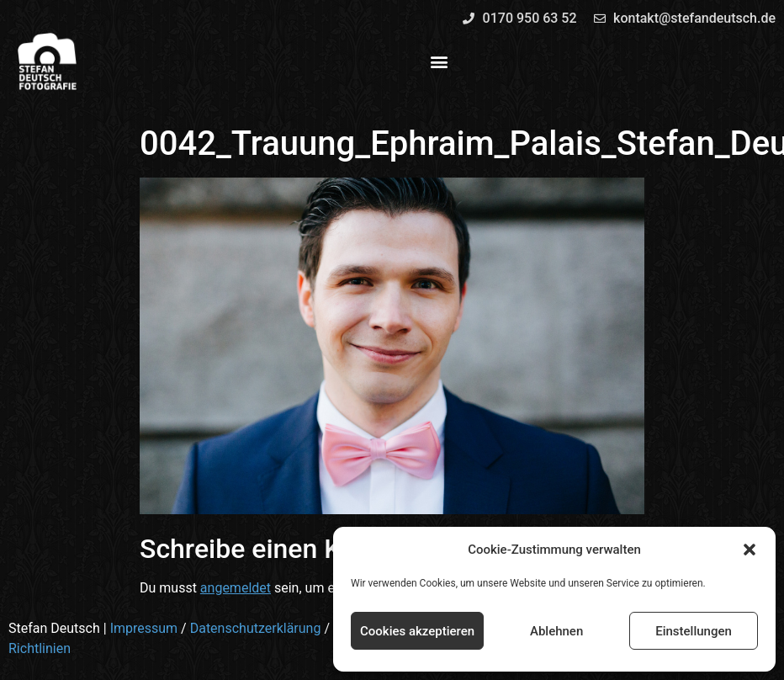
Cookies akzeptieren (417, 631)
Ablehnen (556, 631)
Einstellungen (694, 631)
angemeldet (236, 588)
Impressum (144, 628)
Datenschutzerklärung (256, 628)
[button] (750, 550)
